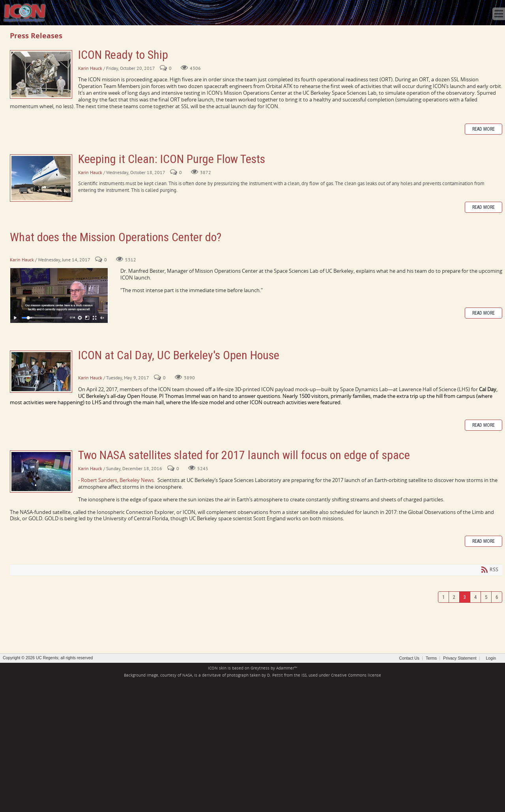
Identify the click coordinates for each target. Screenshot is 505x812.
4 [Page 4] (475, 597)
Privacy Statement (460, 658)
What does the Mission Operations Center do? (116, 237)
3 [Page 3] (465, 597)
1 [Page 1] (443, 597)
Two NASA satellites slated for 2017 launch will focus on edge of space (41, 472)
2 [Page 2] (454, 597)
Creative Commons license (356, 675)
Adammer (285, 668)
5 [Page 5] (486, 597)
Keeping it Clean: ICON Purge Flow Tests (41, 178)
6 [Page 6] (497, 597)
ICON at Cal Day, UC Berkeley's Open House (41, 372)
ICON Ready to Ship (41, 74)
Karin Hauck (90, 68)
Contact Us (409, 658)
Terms (431, 658)
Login (491, 658)
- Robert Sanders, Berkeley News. (117, 480)
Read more (483, 129)
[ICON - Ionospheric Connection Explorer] (24, 12)
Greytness (260, 668)
